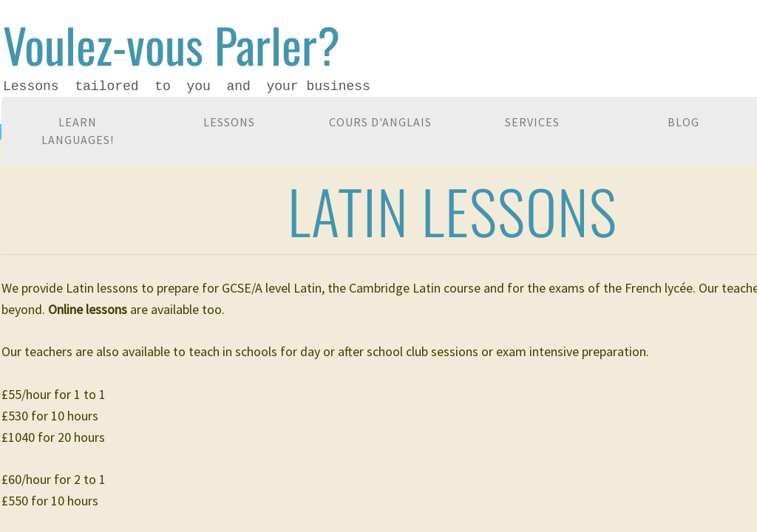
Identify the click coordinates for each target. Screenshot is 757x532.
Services (532, 122)
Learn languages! (78, 131)
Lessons (229, 122)
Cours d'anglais (380, 122)
